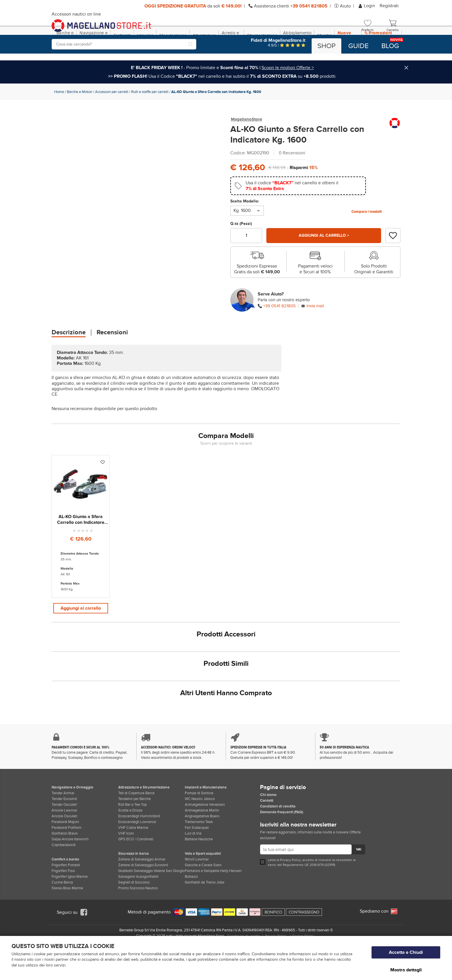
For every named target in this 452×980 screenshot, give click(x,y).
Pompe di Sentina (199, 825)
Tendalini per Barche (134, 831)
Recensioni (112, 357)
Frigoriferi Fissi (63, 903)
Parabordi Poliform (67, 860)
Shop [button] (326, 46)
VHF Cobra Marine (133, 860)
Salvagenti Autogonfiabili (138, 909)
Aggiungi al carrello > (324, 260)
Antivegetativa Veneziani (205, 837)
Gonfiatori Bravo (65, 866)
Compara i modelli (367, 236)
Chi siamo (268, 827)
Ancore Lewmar (64, 843)
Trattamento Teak (199, 854)
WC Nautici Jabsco (200, 831)
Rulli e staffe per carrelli (150, 117)
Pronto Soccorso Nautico (138, 920)
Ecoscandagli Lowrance (137, 854)
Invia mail (315, 331)
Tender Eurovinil (64, 831)
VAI (358, 882)
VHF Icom (126, 866)
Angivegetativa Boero (202, 848)
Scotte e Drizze (130, 843)
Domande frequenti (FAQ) (282, 844)
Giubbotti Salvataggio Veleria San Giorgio (151, 903)
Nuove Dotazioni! (348, 60)
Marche (325, 60)
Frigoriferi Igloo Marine (70, 909)
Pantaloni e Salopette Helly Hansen (213, 903)
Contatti (267, 833)
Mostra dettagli (406, 970)
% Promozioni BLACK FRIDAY (380, 60)
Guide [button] (358, 46)
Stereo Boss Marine (67, 920)
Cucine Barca (62, 915)
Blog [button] (390, 46)
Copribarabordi (64, 877)
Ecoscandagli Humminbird (139, 848)
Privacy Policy (290, 892)
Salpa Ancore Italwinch (70, 871)
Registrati (389, 6)
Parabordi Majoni (65, 854)
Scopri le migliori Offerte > (288, 92)
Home (59, 117)
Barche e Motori (80, 117)
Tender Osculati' (65, 837)
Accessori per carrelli (112, 117)
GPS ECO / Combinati (136, 871)
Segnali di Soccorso (134, 915)
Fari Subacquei (197, 860)
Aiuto (345, 6)
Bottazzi (191, 909)
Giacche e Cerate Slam (203, 897)
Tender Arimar (63, 825)
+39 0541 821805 (279, 331)
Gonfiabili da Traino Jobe (205, 915)
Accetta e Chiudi (406, 957)
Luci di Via (193, 866)
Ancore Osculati (64, 848)
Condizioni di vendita (278, 839)
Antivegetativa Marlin (202, 843)
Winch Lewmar (197, 892)
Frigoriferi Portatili (66, 897)
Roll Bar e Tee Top (132, 837)
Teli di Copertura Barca (136, 825)
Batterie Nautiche (199, 871)
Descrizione (69, 357)
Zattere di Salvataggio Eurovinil (143, 897)
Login (367, 6)
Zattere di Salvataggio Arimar (142, 892)
